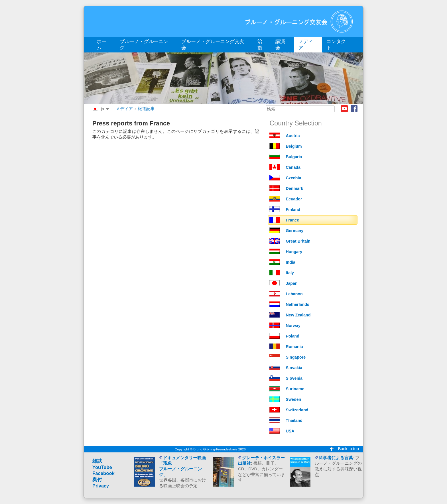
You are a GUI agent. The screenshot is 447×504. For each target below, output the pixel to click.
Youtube (344, 109)
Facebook (354, 109)
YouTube (102, 467)
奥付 (97, 480)
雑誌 (97, 461)
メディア (124, 109)
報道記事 (146, 109)
